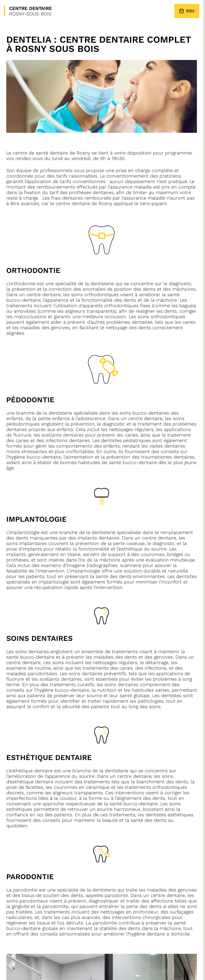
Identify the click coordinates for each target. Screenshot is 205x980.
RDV (187, 11)
